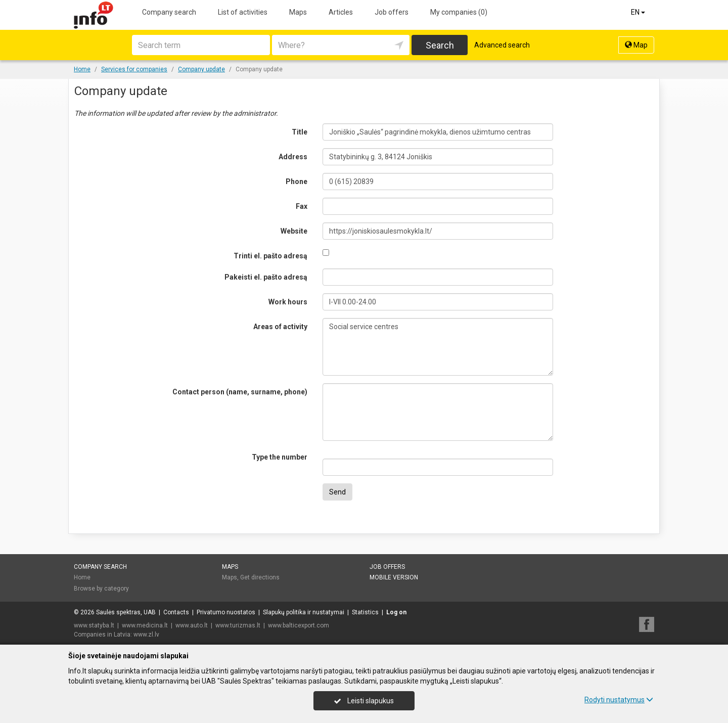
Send (337, 492)
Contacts (176, 612)
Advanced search (502, 45)
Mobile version (394, 577)
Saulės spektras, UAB (126, 612)
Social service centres (438, 347)
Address (293, 157)
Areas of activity (280, 327)
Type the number (280, 457)
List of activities (243, 12)
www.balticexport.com (299, 625)
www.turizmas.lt (238, 625)
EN (639, 12)
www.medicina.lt (145, 625)
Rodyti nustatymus (619, 700)
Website (294, 231)
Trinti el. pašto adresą (270, 256)
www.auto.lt (192, 625)
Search (440, 45)
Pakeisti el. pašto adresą (266, 277)
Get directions (260, 577)
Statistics (365, 612)
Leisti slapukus (364, 701)
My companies (459, 12)
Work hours (288, 302)
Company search (169, 12)
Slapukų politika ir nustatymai (304, 612)
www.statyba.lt (94, 625)
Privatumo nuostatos (226, 612)
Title (300, 132)
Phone (297, 182)
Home (82, 577)
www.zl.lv (146, 635)
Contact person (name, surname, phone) (240, 392)
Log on (396, 612)
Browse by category (101, 589)
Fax (302, 206)
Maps (298, 12)
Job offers (392, 12)
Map (636, 45)
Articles (341, 12)
